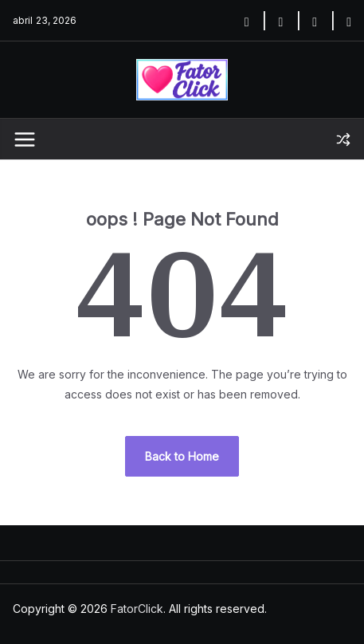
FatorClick (137, 609)
